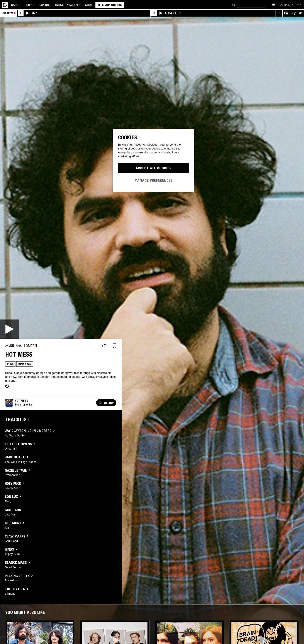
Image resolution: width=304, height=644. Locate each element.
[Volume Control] (300, 13)
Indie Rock (25, 364)
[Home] (5, 5)
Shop (89, 5)
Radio (15, 5)
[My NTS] (286, 5)
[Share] (104, 346)
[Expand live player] (279, 13)
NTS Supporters (110, 5)
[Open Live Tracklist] (293, 13)
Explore (45, 5)
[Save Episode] (115, 346)
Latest (29, 5)
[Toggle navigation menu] (299, 5)
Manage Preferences (154, 180)
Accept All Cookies (154, 168)
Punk (10, 364)
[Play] (10, 329)
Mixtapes (68, 5)
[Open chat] (273, 5)
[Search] (234, 5)
